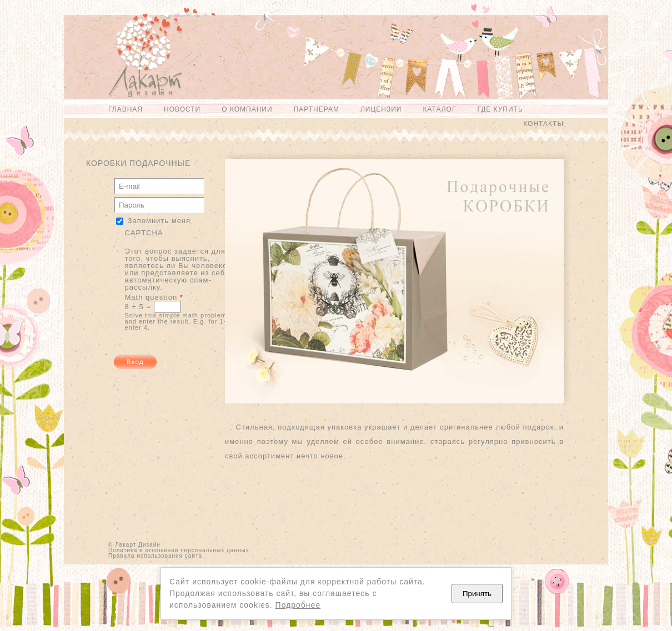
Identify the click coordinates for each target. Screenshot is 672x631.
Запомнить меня (159, 221)
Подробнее (298, 605)
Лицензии (381, 109)
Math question (154, 297)
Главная (126, 109)
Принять (477, 594)
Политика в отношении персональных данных (179, 550)
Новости (182, 109)
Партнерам (317, 109)
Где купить (500, 109)
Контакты (543, 124)
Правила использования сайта (155, 556)
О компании (247, 109)
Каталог (439, 109)
